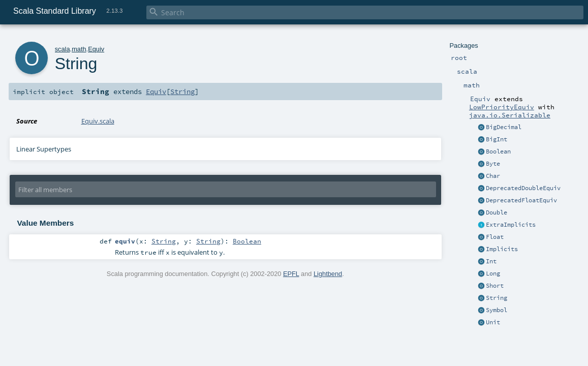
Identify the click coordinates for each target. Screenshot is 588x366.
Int (491, 261)
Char (493, 176)
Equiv (96, 49)
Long (493, 273)
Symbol (497, 310)
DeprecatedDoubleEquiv (523, 188)
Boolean (498, 151)
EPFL (291, 274)
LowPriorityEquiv (502, 107)
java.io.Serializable (510, 115)
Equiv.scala (98, 121)
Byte (493, 164)
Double (497, 212)
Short (495, 286)
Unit (493, 322)
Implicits (502, 249)
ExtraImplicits (511, 225)
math (79, 49)
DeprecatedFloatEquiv (521, 200)
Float (495, 237)
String (497, 298)
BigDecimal (504, 127)
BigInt (497, 139)
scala (63, 49)
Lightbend (328, 274)
